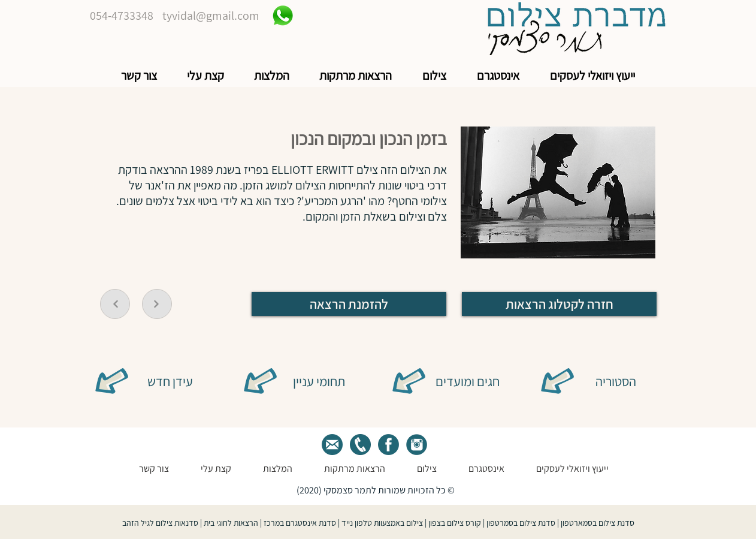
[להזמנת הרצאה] (349, 304)
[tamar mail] (332, 445)
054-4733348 (122, 16)
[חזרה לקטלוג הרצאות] (559, 304)
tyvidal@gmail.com (211, 16)
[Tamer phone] (360, 445)
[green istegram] (417, 445)
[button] (592, 76)
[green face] (388, 445)
